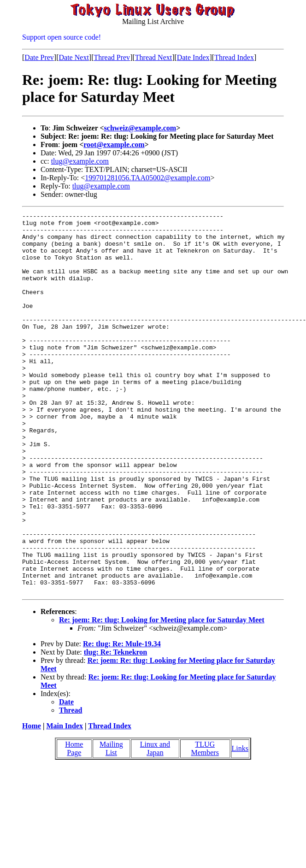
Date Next (74, 57)
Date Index (193, 57)
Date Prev (39, 57)
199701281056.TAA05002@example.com (147, 178)
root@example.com (114, 145)
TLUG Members (205, 824)
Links (240, 824)
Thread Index (234, 57)
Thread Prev (112, 57)
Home (32, 802)
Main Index (65, 802)
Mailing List (111, 824)
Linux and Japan (155, 824)
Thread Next (153, 57)
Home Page (74, 824)
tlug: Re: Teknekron (116, 728)
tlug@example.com (80, 161)
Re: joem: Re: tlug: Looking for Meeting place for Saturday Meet (162, 696)
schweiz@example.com (140, 128)
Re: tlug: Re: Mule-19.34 (122, 720)
